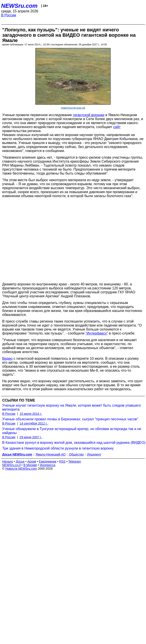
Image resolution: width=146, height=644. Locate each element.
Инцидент (94, 454)
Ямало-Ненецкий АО (51, 454)
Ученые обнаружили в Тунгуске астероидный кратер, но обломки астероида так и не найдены (72, 431)
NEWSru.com (19, 6)
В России (9, 15)
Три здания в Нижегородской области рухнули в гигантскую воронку (58, 448)
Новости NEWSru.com (21, 469)
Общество (76, 454)
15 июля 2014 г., (31, 414)
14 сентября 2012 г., (34, 423)
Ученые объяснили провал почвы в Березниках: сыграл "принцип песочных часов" (70, 419)
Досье (20, 461)
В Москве (30, 465)
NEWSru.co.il (11, 465)
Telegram (75, 461)
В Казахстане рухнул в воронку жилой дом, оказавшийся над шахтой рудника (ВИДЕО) (74, 443)
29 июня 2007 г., (31, 437)
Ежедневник (48, 461)
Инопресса (48, 465)
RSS (62, 461)
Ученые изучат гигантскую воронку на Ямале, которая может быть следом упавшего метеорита (72, 407)
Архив (32, 461)
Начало (8, 461)
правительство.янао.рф (73, 108)
